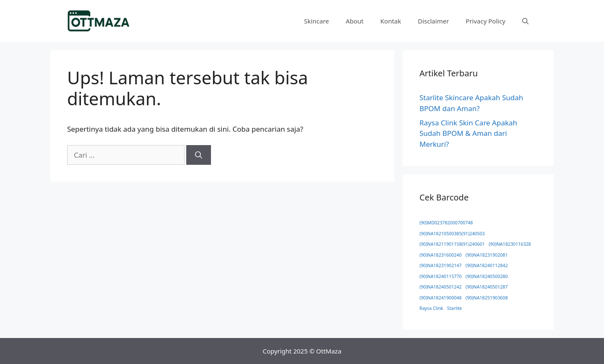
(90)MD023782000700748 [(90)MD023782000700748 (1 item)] (446, 223)
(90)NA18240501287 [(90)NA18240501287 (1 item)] (487, 287)
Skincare (316, 21)
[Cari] (199, 155)
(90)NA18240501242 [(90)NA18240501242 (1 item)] (441, 287)
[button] (525, 21)
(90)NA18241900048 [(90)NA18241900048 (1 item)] (441, 298)
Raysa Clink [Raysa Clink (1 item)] (431, 308)
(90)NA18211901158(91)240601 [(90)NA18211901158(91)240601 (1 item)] (452, 244)
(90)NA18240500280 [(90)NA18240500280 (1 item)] (487, 276)
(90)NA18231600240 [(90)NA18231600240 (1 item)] (441, 255)
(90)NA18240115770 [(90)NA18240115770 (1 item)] (441, 276)
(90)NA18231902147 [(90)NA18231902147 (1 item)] (441, 265)
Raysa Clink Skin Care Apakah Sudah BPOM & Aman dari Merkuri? (468, 133)
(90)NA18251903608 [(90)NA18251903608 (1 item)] (487, 298)
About (355, 21)
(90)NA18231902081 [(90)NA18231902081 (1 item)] (487, 255)
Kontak (391, 21)
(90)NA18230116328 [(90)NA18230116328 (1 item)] (510, 244)
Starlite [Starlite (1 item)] (454, 308)
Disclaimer (433, 21)
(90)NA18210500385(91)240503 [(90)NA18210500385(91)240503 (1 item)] (452, 234)
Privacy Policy (486, 21)
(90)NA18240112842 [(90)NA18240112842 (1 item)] (487, 265)
